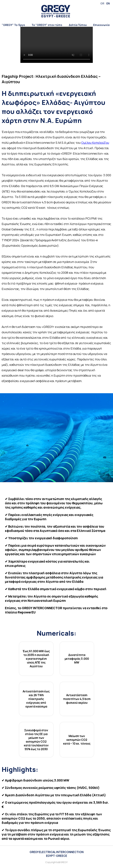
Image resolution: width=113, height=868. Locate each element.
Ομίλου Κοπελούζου (95, 143)
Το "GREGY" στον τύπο (47, 25)
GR (102, 3)
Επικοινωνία (101, 25)
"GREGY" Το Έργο (13, 25)
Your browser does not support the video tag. (57, 45)
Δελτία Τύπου (78, 25)
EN (108, 3)
